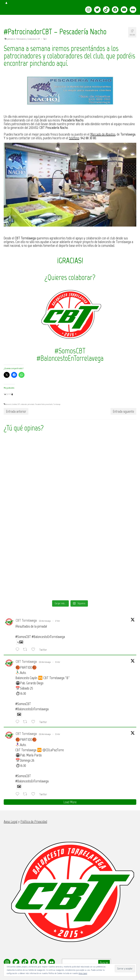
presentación (49, 404)
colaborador (24, 404)
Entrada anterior (16, 411)
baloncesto (8, 404)
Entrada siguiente (123, 411)
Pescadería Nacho (40, 404)
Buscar (104, 963)
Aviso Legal (83, 973)
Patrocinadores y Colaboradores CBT (28, 39)
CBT (19, 404)
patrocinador (31, 404)
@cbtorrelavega (45, 621)
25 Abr (58, 662)
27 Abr (57, 621)
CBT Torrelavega (26, 620)
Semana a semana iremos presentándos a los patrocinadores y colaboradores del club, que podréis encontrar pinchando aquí (69, 56)
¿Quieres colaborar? (70, 277)
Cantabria (14, 404)
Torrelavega (57, 404)
